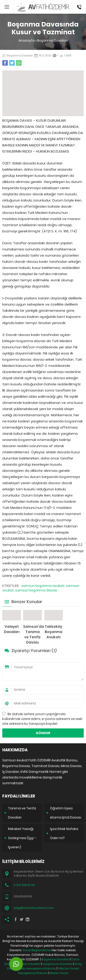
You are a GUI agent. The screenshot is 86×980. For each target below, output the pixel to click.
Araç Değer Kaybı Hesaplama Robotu (44, 966)
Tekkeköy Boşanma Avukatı (54, 632)
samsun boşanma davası (36, 590)
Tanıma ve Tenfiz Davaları (22, 813)
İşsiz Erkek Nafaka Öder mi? (64, 833)
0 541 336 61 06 (24, 885)
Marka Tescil (59, 973)
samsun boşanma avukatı (43, 586)
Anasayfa (27, 40)
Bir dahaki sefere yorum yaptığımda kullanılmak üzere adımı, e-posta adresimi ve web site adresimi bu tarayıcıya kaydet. (42, 719)
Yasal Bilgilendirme (37, 950)
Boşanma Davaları (52, 40)
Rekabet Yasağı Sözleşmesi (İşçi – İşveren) (22, 838)
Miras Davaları (30, 964)
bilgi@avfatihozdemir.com (34, 908)
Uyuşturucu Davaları (58, 964)
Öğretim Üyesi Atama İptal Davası (66, 813)
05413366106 (79, 2)
